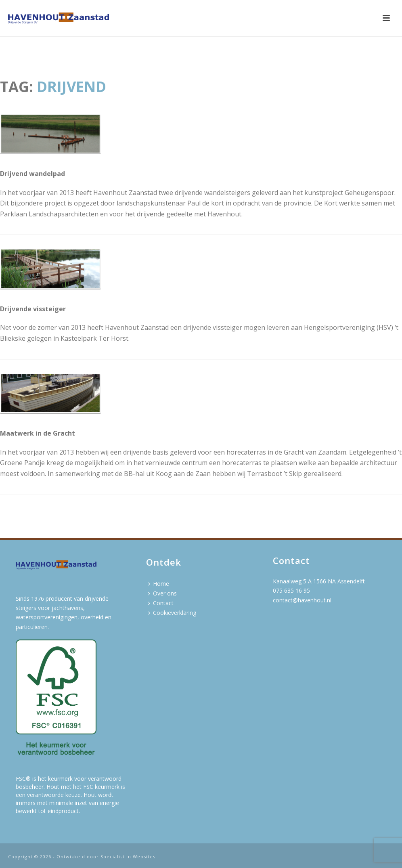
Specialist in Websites (128, 856)
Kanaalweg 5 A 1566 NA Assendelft (319, 581)
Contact (161, 603)
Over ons (162, 593)
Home (159, 584)
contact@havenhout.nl (302, 600)
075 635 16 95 (291, 590)
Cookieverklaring (172, 613)
